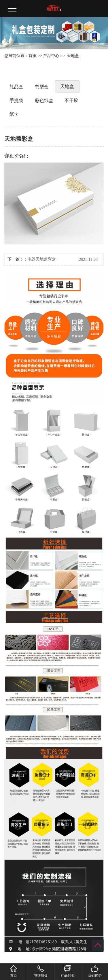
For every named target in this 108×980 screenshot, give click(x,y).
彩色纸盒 (44, 100)
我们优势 (95, 971)
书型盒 (42, 87)
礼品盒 (16, 87)
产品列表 (68, 971)
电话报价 (41, 971)
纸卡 (14, 114)
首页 (33, 56)
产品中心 (51, 56)
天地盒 (73, 56)
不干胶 (71, 100)
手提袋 (16, 100)
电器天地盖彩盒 (42, 259)
